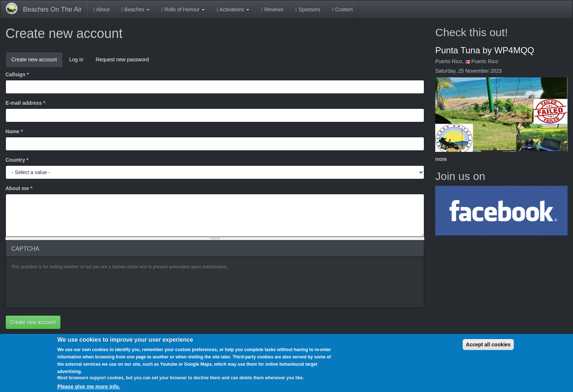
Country (17, 160)
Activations (233, 9)
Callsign (17, 74)
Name (14, 131)
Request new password (122, 59)
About (101, 9)
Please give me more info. (89, 387)
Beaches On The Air (52, 9)
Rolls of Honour (183, 9)
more (441, 159)
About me (19, 188)
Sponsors (308, 9)
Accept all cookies (488, 345)
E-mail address (25, 103)
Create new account (37, 62)
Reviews (272, 9)
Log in (76, 59)
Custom (342, 9)
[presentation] (67, 288)
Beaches (135, 9)
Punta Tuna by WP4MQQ (485, 50)
